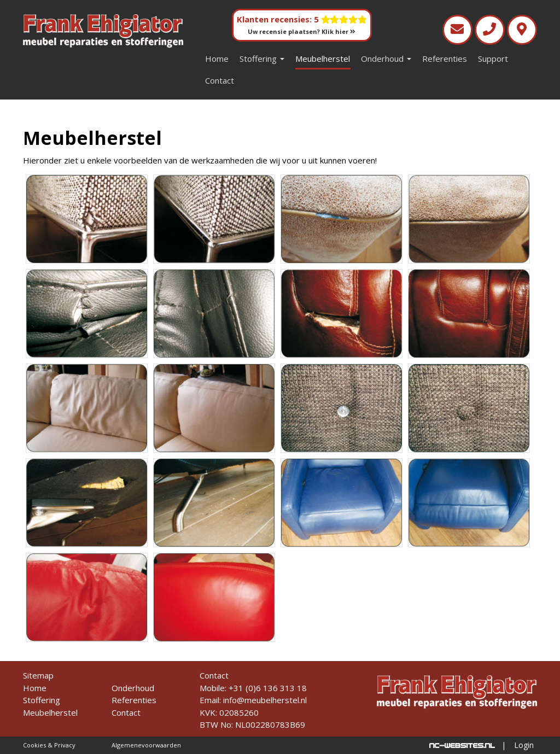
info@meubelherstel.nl (265, 700)
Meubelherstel (323, 59)
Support (493, 59)
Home (217, 59)
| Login (518, 745)
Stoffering (262, 59)
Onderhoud (386, 59)
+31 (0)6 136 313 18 (268, 688)
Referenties (445, 59)
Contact (220, 80)
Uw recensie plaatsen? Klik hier (302, 31)
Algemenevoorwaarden (146, 745)
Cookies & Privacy (49, 745)
